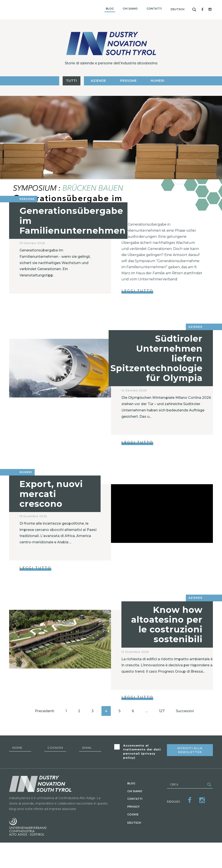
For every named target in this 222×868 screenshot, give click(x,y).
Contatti (154, 9)
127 (162, 711)
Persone (128, 81)
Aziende (99, 81)
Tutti (72, 81)
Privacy (133, 807)
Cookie (133, 814)
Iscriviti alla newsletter (190, 750)
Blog (110, 9)
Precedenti (45, 711)
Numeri (158, 81)
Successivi (185, 711)
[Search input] (187, 785)
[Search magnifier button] (194, 10)
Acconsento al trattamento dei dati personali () (142, 752)
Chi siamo (130, 9)
